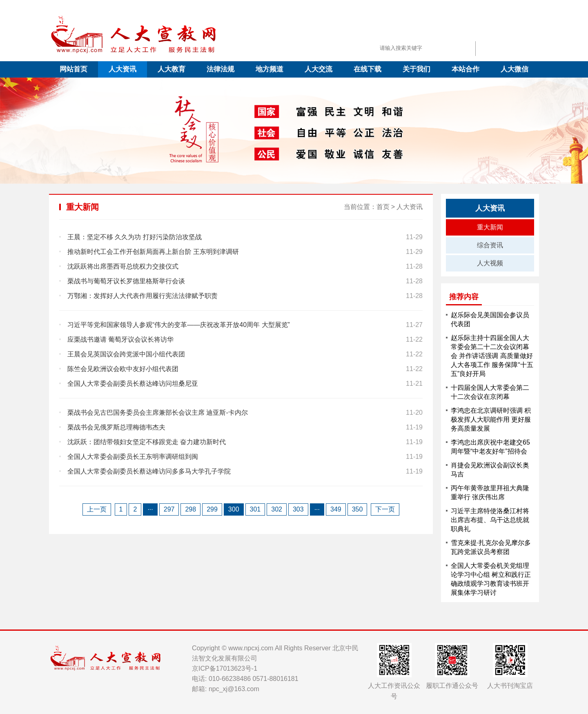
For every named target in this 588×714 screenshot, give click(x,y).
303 (298, 509)
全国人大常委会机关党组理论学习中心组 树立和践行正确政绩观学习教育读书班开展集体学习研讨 (491, 579)
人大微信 (514, 69)
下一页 (385, 509)
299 (212, 509)
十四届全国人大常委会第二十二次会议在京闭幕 (490, 392)
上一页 (97, 509)
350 (357, 509)
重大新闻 (490, 227)
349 (336, 509)
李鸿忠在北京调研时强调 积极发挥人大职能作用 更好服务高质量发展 (491, 419)
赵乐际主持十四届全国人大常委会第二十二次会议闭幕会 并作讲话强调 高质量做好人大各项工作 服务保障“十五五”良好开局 (492, 356)
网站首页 (73, 69)
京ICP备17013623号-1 (225, 668)
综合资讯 (490, 245)
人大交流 (318, 69)
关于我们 (416, 69)
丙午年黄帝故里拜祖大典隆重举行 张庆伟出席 (490, 493)
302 (277, 509)
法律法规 (220, 69)
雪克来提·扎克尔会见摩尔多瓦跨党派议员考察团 (491, 547)
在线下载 (367, 69)
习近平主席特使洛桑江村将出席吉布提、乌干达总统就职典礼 (490, 520)
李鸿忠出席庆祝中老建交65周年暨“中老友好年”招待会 (490, 447)
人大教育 (171, 69)
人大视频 (490, 263)
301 (255, 509)
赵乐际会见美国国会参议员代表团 (490, 319)
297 (169, 509)
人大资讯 (122, 69)
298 (190, 509)
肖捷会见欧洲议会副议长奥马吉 (490, 470)
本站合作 (465, 69)
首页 (383, 207)
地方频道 (269, 69)
